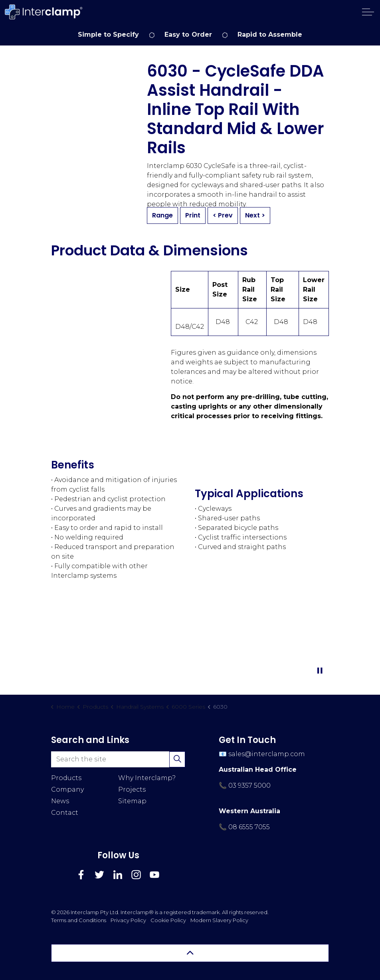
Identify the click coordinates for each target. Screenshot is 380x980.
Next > (255, 215)
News (60, 801)
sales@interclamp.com (267, 754)
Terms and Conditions (79, 920)
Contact (65, 813)
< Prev (223, 215)
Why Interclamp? (147, 778)
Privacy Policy (128, 920)
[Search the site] (118, 759)
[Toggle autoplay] (320, 671)
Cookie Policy (168, 920)
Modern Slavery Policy (219, 920)
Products (66, 778)
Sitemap (132, 801)
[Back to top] (190, 953)
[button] (177, 759)
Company (67, 789)
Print (193, 215)
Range (162, 215)
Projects (132, 789)
